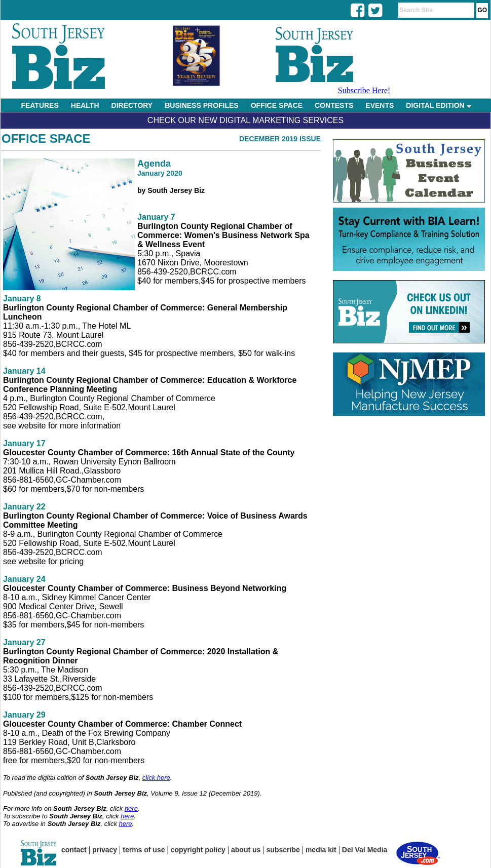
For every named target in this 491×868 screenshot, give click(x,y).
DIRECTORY (132, 105)
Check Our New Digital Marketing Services (246, 120)
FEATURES (40, 105)
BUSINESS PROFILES (201, 105)
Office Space (46, 139)
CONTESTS (334, 105)
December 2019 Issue (280, 139)
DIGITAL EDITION (438, 105)
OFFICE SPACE (277, 105)
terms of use (144, 850)
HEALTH (85, 105)
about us (246, 850)
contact (74, 850)
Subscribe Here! (364, 90)
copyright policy (198, 850)
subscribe (283, 850)
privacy (105, 850)
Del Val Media (365, 850)
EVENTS (380, 105)
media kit (321, 850)
